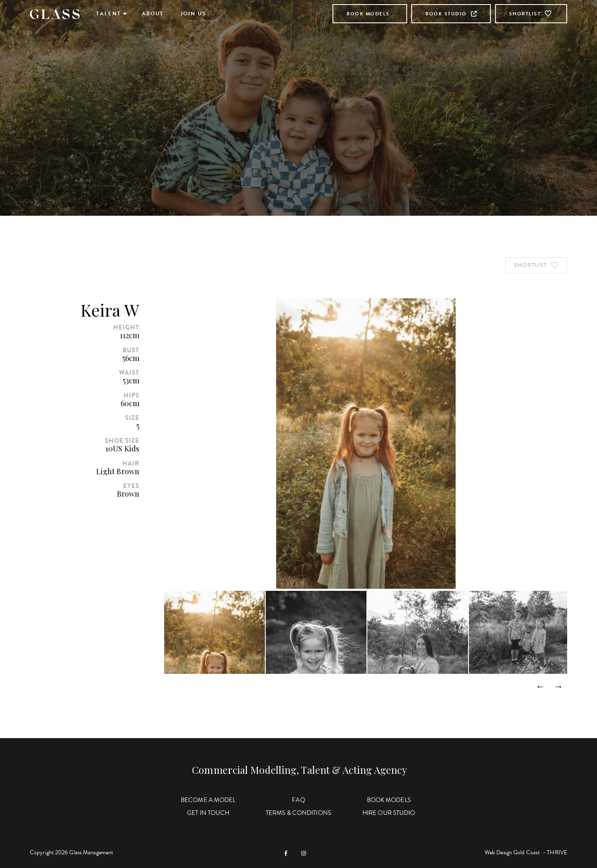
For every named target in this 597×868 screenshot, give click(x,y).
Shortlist (531, 14)
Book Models (368, 14)
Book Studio (451, 14)
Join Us (193, 14)
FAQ (298, 800)
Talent (109, 14)
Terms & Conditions (298, 813)
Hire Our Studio (389, 813)
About (153, 14)
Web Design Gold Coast (512, 852)
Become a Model (208, 800)
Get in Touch (208, 813)
